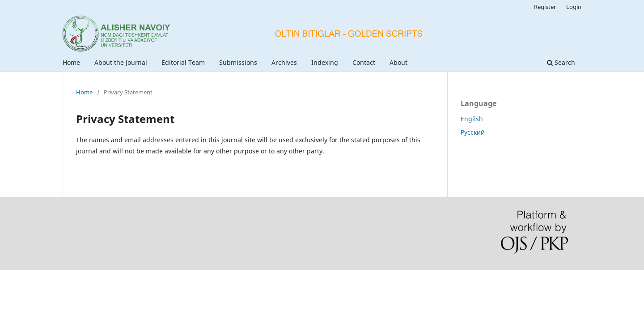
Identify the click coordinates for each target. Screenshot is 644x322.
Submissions (238, 62)
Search (561, 62)
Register (545, 7)
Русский (473, 132)
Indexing (325, 62)
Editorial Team (183, 62)
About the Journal (121, 62)
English (472, 119)
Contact (364, 62)
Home (71, 62)
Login (574, 7)
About (398, 62)
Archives (284, 62)
